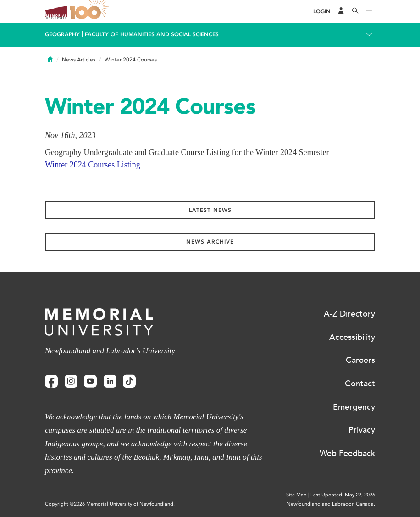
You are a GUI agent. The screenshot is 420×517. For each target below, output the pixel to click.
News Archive (210, 242)
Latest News (210, 210)
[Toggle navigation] (369, 11)
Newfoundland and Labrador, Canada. (331, 504)
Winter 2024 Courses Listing (93, 165)
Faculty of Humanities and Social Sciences (152, 34)
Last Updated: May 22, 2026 (343, 495)
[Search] (355, 11)
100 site (91, 11)
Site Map (296, 495)
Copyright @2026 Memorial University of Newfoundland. (110, 504)
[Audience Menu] (341, 11)
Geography (62, 34)
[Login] (322, 12)
